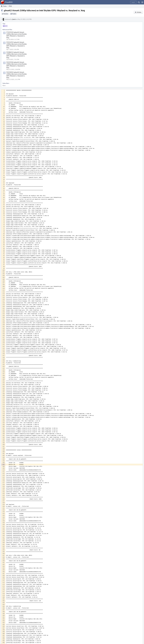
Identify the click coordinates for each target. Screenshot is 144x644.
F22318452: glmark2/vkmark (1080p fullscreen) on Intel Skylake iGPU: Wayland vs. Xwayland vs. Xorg (17, 75)
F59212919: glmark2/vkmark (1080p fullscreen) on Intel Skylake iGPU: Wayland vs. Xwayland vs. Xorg (17, 45)
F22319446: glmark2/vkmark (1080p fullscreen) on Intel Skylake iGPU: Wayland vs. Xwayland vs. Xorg (17, 65)
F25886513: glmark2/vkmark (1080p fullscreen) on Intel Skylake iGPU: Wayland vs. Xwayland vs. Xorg (17, 55)
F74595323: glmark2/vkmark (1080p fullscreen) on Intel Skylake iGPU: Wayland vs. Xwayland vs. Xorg (17, 35)
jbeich (14, 19)
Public (14, 14)
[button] (142, 2)
